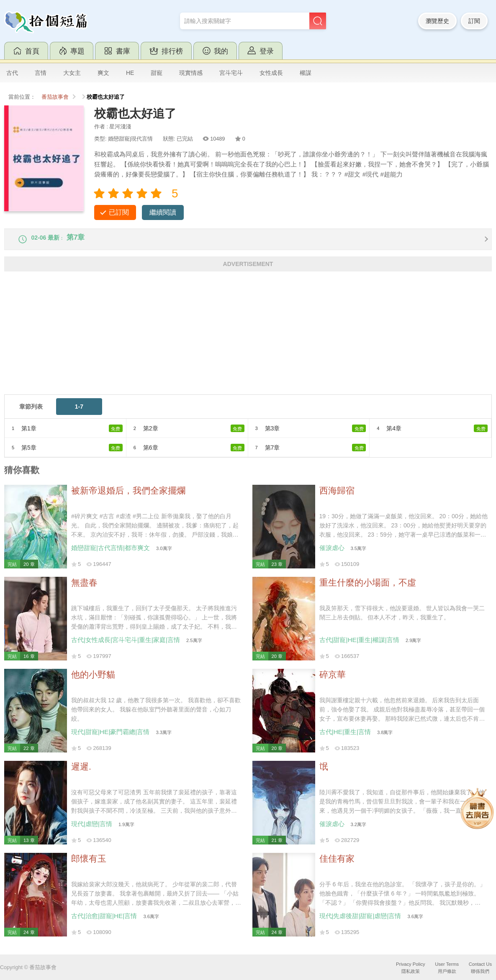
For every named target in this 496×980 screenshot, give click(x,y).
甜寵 (157, 73)
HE (130, 73)
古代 (12, 73)
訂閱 (474, 21)
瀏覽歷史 (437, 21)
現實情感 (191, 73)
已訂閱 (119, 212)
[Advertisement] (248, 342)
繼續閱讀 (163, 212)
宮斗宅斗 (231, 73)
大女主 (72, 73)
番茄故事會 (55, 97)
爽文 (103, 73)
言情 (41, 73)
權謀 (306, 73)
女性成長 (271, 73)
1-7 (79, 412)
